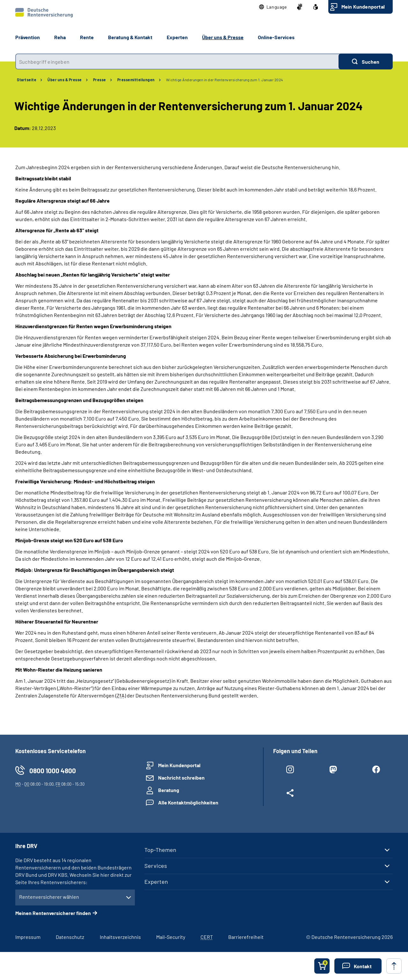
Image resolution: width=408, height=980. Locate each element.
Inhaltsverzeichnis (120, 937)
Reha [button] (60, 37)
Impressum (28, 937)
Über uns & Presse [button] (223, 37)
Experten (156, 882)
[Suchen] (366, 61)
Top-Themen (160, 850)
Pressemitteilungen (136, 80)
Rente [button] (87, 37)
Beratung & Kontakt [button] (130, 37)
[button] (273, 7)
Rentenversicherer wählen (49, 897)
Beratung (169, 790)
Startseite (27, 80)
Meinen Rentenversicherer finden (53, 913)
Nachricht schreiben (181, 778)
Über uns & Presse (65, 80)
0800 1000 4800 (53, 771)
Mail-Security (171, 937)
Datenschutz (70, 937)
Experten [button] (177, 37)
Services (156, 866)
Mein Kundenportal (363, 7)
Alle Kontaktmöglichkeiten (188, 802)
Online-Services (276, 37)
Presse (100, 80)
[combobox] (177, 61)
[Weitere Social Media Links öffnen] (290, 794)
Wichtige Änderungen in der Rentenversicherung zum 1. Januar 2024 (225, 80)
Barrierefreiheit (246, 937)
